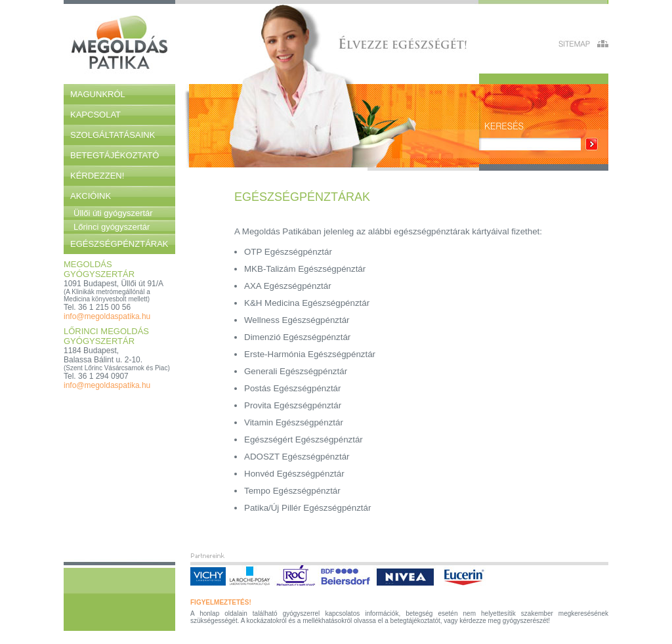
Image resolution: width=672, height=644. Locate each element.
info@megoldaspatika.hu (107, 316)
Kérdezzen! (97, 176)
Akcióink (91, 196)
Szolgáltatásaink (113, 135)
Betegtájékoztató (115, 155)
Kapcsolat (95, 115)
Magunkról (98, 94)
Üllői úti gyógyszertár (113, 213)
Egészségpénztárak (119, 244)
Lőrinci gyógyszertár (112, 227)
